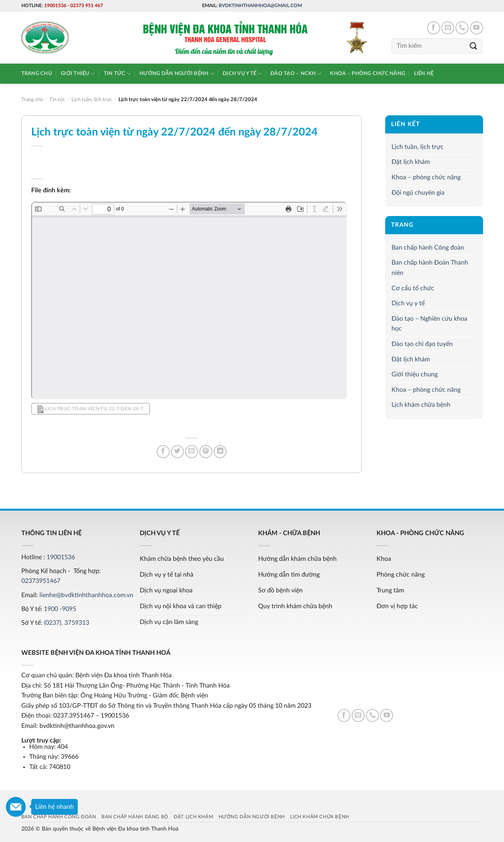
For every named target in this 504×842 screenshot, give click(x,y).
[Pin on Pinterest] (206, 452)
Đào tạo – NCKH (296, 74)
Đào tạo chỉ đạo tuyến (422, 344)
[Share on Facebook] (163, 452)
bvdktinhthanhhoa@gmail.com (260, 6)
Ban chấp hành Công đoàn (428, 248)
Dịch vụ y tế (242, 74)
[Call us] (462, 28)
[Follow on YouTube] (477, 28)
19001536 (55, 6)
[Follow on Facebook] (434, 28)
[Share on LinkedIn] (220, 452)
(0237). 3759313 (67, 623)
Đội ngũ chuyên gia (418, 193)
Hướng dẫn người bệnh (177, 74)
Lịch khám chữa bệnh (421, 405)
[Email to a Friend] (192, 452)
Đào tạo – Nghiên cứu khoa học (429, 324)
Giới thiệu (78, 74)
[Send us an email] (448, 28)
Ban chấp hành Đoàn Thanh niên (430, 268)
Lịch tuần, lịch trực (418, 147)
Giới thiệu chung (415, 374)
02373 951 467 (87, 6)
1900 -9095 (60, 609)
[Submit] (473, 46)
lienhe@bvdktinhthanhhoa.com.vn (86, 595)
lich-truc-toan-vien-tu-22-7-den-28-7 (90, 409)
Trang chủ (37, 73)
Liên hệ (424, 73)
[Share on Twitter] (177, 452)
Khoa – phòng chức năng (367, 73)
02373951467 (41, 581)
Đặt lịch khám (411, 162)
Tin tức (117, 74)
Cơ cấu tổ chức (413, 288)
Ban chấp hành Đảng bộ (135, 817)
